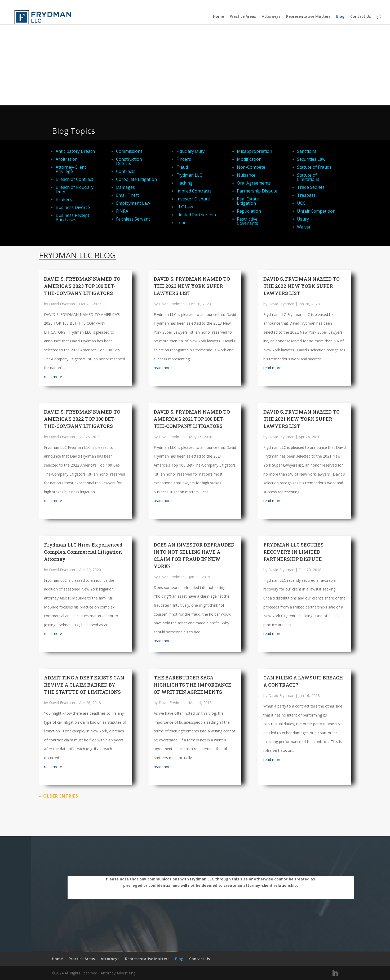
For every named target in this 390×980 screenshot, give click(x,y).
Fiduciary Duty (190, 151)
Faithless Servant (133, 219)
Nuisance (246, 175)
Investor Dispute (193, 199)
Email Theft (127, 195)
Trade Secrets (311, 187)
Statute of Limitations (308, 177)
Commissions (129, 151)
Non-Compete (251, 167)
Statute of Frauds (314, 167)
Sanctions (307, 151)
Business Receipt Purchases (72, 217)
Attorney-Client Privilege (71, 169)
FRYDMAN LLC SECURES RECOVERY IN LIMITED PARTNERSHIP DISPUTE (293, 552)
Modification (249, 159)
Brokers (64, 199)
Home (218, 17)
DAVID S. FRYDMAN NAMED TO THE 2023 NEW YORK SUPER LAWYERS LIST (192, 286)
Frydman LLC (189, 175)
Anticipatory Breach (75, 151)
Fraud (182, 167)
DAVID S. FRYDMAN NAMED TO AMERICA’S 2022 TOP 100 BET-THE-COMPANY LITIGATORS (82, 419)
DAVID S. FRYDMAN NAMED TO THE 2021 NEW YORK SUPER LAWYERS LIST (302, 419)
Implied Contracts (194, 191)
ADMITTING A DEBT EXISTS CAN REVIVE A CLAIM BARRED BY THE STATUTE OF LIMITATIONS (84, 685)
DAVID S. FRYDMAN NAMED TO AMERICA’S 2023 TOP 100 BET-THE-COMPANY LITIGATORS (82, 286)
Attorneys (271, 17)
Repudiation (249, 211)
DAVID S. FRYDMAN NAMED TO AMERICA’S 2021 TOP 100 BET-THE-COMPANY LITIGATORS (192, 419)
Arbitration (67, 159)
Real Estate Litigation (248, 201)
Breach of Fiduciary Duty (75, 189)
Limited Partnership (196, 215)
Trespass (306, 195)
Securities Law (311, 159)
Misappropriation (254, 151)
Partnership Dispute (257, 191)
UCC (301, 203)
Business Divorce (73, 207)
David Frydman (62, 304)
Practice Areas (243, 17)
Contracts (126, 171)
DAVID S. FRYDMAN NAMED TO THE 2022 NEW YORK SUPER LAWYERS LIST (302, 286)
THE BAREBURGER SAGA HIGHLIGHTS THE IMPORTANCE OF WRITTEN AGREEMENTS (192, 685)
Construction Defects (129, 161)
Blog (340, 17)
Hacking (185, 183)
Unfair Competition (316, 211)
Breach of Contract (74, 179)
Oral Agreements (254, 183)
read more (53, 377)
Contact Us (361, 17)
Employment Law (133, 203)
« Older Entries (59, 796)
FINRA (122, 211)
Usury (303, 219)
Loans (183, 223)
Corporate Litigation (136, 179)
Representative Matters (308, 17)
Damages (125, 187)
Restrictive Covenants (247, 221)
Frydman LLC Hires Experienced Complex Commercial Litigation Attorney (83, 552)
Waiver (304, 227)
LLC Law (185, 207)
